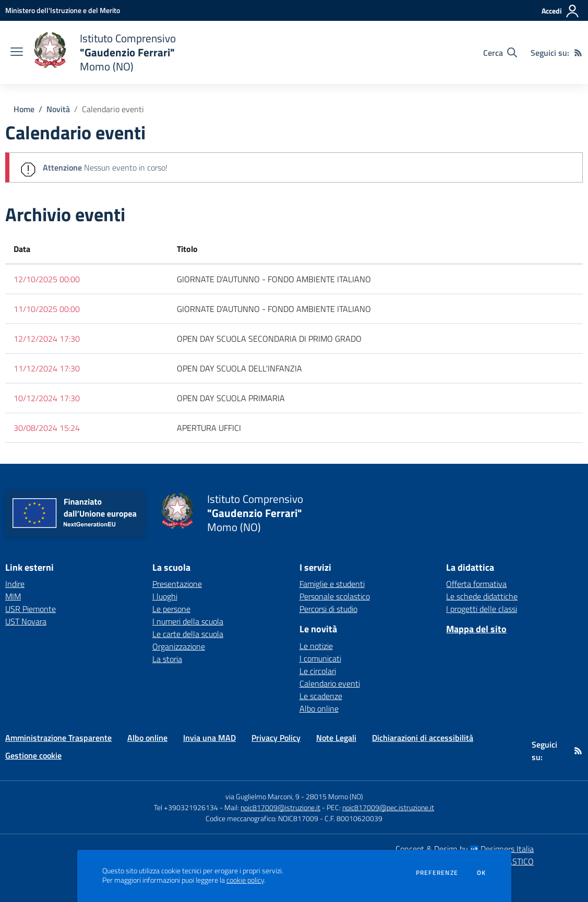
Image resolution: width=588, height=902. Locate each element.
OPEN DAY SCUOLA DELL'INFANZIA (239, 368)
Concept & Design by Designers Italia (465, 849)
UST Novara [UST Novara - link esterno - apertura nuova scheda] (26, 621)
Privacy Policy (276, 738)
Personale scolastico (335, 596)
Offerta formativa (476, 584)
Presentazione (177, 584)
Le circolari (318, 671)
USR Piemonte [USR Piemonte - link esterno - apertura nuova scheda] (31, 609)
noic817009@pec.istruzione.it (388, 807)
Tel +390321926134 (186, 807)
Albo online (319, 708)
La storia (167, 659)
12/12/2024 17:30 (47, 339)
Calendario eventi (113, 109)
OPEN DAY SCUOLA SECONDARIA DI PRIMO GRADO (269, 339)
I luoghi (165, 596)
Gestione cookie (33, 755)
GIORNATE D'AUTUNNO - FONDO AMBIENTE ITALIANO (274, 279)
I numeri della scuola (188, 621)
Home (24, 109)
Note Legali (336, 738)
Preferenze (437, 873)
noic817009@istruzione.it (280, 807)
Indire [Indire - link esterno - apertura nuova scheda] (15, 584)
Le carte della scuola (188, 634)
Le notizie (316, 646)
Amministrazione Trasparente (58, 738)
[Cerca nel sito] (500, 53)
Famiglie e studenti (332, 584)
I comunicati (320, 658)
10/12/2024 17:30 (47, 398)
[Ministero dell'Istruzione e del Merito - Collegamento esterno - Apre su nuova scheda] (63, 10)
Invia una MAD (209, 738)
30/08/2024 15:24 (47, 428)
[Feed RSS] (578, 53)
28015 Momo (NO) (334, 796)
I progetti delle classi (482, 609)
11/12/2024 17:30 (47, 368)
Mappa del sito (476, 629)
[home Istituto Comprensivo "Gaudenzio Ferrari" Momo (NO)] (105, 52)
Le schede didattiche (482, 596)
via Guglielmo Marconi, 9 (262, 796)
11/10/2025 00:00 (47, 309)
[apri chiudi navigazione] (17, 53)
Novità (58, 109)
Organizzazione (179, 646)
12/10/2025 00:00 (47, 279)
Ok (482, 873)
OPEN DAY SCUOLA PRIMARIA (231, 398)
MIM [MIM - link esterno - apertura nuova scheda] (13, 596)
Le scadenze (321, 696)
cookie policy (245, 880)
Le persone (171, 609)
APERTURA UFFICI (209, 428)
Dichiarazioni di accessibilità (423, 738)
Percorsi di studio (328, 609)
